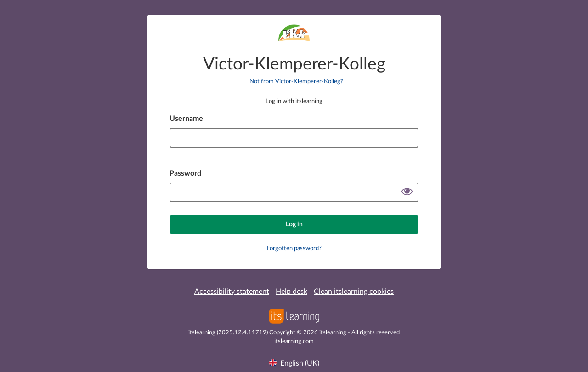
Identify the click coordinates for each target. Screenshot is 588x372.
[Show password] (407, 192)
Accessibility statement (232, 292)
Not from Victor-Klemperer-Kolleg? (296, 82)
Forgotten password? (294, 249)
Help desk (291, 292)
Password (185, 173)
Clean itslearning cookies (354, 292)
